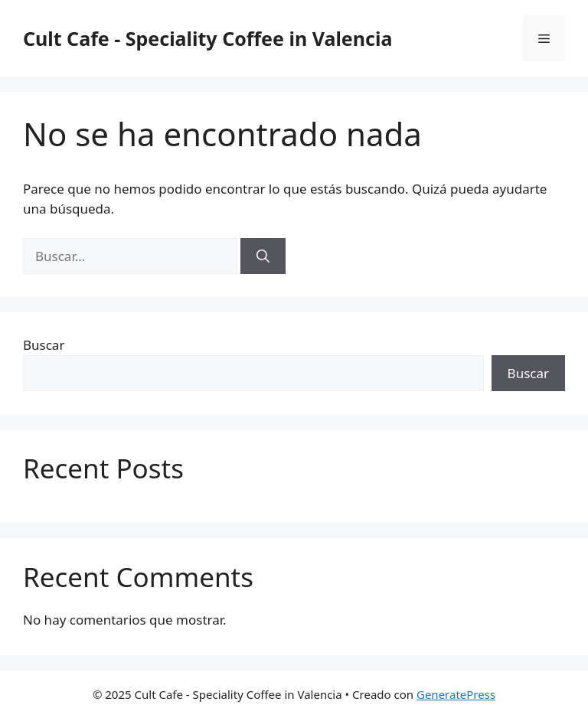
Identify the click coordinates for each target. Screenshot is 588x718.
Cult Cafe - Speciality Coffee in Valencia (207, 38)
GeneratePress (456, 694)
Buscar (44, 345)
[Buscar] (263, 256)
